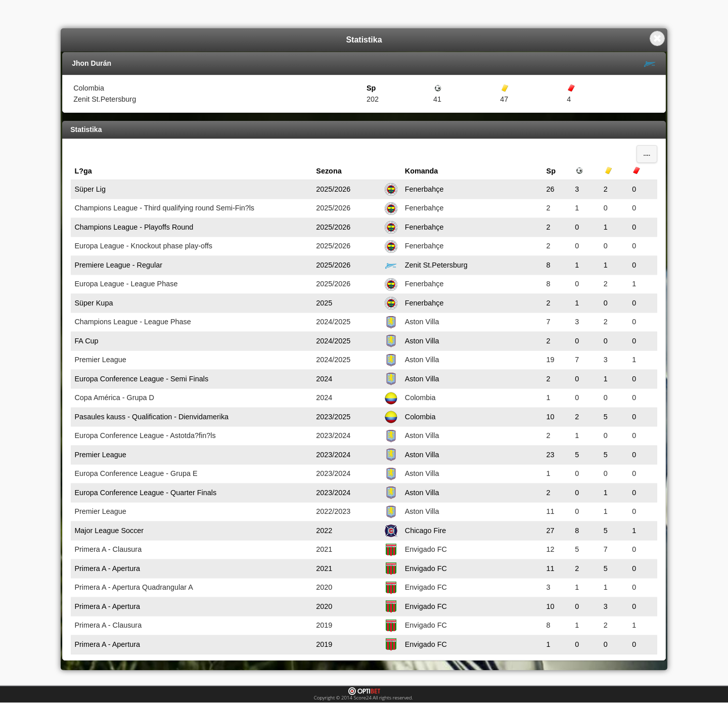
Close (657, 38)
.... (647, 154)
